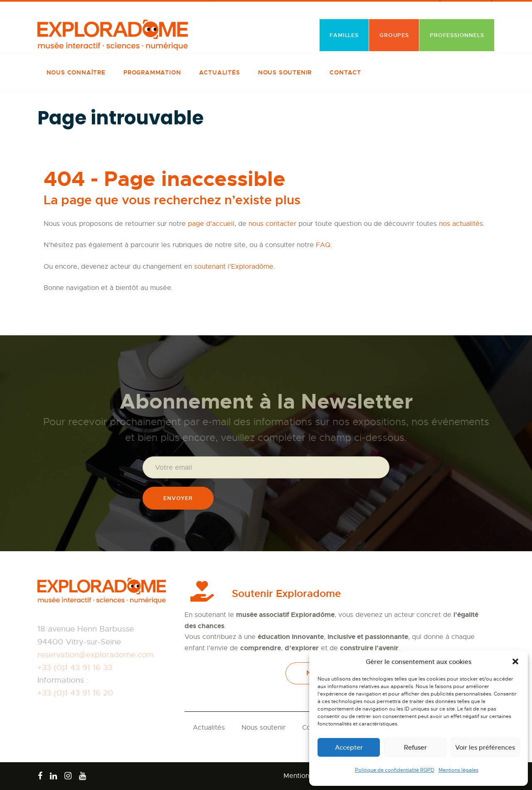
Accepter (349, 747)
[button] (515, 661)
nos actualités (461, 224)
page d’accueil (211, 224)
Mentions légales (458, 770)
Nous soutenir (264, 728)
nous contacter (272, 224)
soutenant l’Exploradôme (234, 267)
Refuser (415, 747)
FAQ (323, 245)
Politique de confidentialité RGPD (395, 770)
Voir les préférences (485, 747)
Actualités (209, 728)
